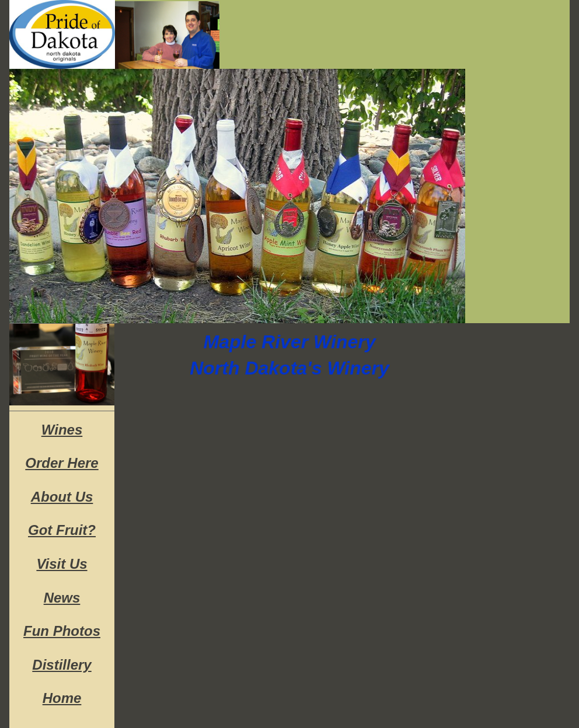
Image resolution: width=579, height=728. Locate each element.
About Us (62, 497)
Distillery (62, 665)
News (62, 598)
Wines (62, 430)
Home (62, 698)
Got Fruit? (62, 530)
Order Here (62, 463)
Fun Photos (62, 631)
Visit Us (62, 564)
